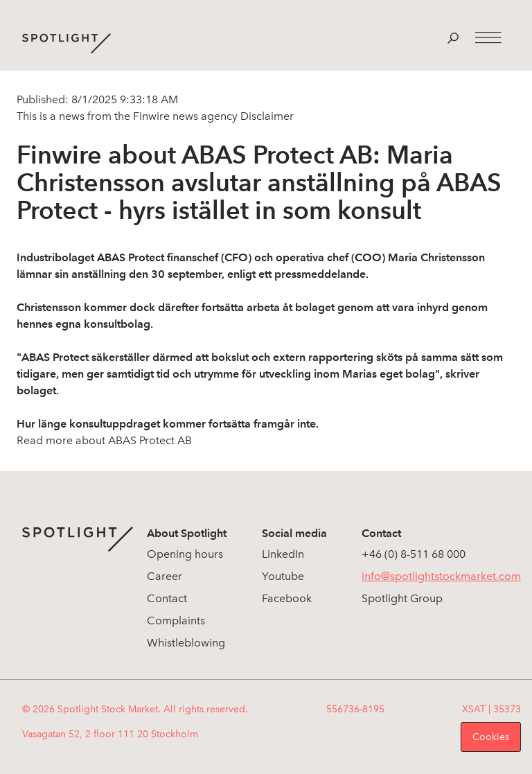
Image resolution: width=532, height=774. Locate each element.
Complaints (176, 621)
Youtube (283, 576)
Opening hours (185, 554)
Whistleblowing (186, 643)
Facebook (287, 598)
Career (165, 576)
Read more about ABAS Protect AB (104, 440)
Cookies (491, 737)
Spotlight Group (402, 598)
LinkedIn (283, 554)
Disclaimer (266, 116)
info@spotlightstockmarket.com (441, 576)
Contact (167, 598)
